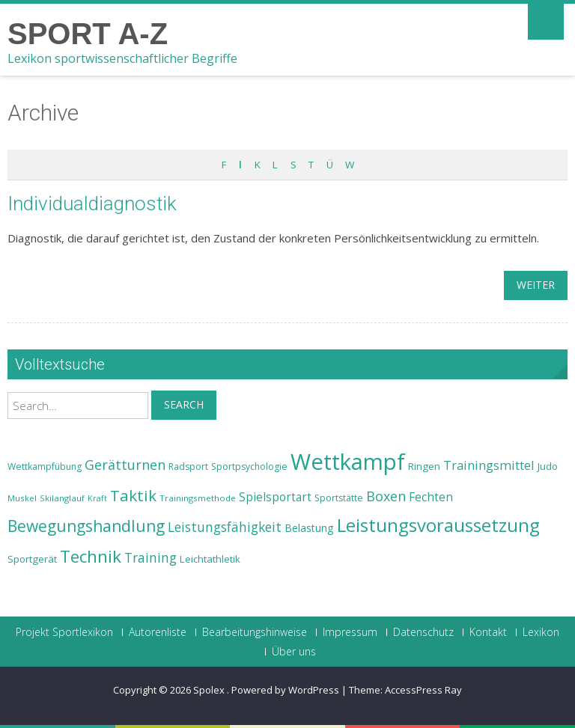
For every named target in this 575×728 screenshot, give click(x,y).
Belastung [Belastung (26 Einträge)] (309, 528)
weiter (536, 285)
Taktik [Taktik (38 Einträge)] (133, 495)
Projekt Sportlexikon (64, 632)
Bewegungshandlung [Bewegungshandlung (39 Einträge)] (86, 526)
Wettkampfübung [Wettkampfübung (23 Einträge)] (45, 467)
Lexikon (541, 632)
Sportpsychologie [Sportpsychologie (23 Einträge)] (249, 467)
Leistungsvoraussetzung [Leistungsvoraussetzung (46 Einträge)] (438, 525)
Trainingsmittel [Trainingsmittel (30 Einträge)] (489, 465)
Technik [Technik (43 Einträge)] (91, 556)
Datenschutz (423, 632)
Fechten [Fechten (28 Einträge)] (431, 497)
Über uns (294, 652)
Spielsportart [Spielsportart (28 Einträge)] (275, 497)
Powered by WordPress (285, 690)
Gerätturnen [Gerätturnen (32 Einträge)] (125, 465)
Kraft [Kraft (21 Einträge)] (97, 498)
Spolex (210, 690)
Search (184, 404)
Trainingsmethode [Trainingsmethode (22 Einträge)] (198, 498)
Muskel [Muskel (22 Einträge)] (22, 498)
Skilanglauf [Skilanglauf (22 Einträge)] (62, 498)
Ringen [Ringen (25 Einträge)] (424, 466)
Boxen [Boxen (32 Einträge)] (386, 496)
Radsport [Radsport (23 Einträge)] (188, 467)
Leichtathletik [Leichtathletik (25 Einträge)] (210, 559)
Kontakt (488, 632)
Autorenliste (158, 632)
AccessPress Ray (423, 690)
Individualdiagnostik (92, 204)
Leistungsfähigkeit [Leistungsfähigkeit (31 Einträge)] (225, 527)
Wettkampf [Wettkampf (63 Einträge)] (348, 462)
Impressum (350, 632)
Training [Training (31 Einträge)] (150, 557)
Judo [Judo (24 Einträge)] (548, 466)
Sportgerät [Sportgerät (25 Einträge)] (32, 559)
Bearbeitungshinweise (255, 632)
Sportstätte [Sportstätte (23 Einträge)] (339, 498)
